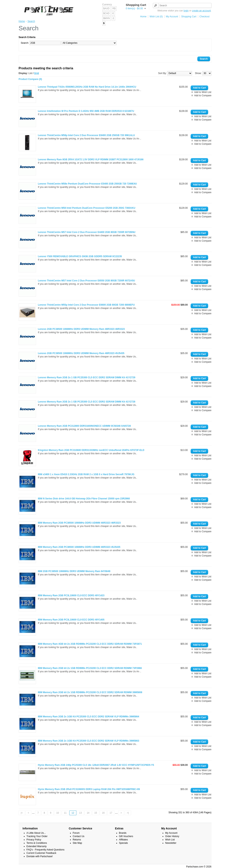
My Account (172, 17)
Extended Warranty (37, 846)
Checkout (205, 17)
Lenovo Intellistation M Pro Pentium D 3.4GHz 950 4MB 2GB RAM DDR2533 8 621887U (86, 111)
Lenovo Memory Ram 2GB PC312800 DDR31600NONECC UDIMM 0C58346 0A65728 (84, 426)
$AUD (106, 8)
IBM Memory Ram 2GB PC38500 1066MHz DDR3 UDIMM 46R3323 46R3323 (79, 523)
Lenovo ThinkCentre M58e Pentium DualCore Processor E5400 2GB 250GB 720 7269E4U (87, 184)
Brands (123, 833)
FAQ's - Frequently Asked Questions (46, 850)
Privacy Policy (34, 840)
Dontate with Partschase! (40, 856)
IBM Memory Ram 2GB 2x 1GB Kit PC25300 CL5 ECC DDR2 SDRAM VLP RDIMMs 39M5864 (89, 717)
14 (88, 813)
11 (65, 813)
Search (31, 21)
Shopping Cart (189, 17)
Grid (36, 73)
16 (103, 813)
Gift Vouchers (126, 836)
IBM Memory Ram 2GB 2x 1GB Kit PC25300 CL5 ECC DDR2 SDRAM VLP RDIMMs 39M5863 (89, 741)
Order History (172, 836)
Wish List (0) (156, 17)
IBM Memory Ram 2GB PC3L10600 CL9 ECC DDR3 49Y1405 (71, 620)
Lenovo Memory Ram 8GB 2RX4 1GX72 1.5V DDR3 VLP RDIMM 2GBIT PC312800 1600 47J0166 (91, 160)
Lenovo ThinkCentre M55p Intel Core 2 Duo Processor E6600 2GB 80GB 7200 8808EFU (86, 305)
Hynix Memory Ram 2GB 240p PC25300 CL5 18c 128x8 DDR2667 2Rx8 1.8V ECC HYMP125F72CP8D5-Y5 (96, 765)
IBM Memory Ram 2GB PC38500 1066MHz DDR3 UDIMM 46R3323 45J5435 (79, 547)
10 (58, 813)
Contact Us (79, 836)
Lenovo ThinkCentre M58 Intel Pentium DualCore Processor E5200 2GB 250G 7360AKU (87, 208)
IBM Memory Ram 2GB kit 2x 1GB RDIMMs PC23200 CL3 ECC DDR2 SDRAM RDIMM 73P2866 (90, 668)
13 (80, 813)
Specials (123, 843)
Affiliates (123, 840)
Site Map (77, 843)
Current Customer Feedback (41, 853)
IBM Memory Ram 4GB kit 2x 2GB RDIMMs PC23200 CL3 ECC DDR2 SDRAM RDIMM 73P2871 (90, 644)
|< (22, 813)
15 (96, 813)
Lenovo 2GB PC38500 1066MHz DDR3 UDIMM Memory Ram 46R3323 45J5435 (81, 353)
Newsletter (171, 843)
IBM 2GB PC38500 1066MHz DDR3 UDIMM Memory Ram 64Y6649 (74, 571)
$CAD (106, 13)
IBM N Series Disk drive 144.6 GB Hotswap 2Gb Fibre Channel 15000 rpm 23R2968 (84, 499)
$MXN (107, 18)
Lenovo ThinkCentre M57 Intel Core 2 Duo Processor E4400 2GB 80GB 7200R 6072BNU (87, 232)
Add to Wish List (203, 92)
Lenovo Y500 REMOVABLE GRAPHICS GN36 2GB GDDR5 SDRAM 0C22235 (80, 256)
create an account (201, 11)
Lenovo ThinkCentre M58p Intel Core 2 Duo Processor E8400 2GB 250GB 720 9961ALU (86, 135)
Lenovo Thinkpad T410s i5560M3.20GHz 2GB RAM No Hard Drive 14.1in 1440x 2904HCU (87, 87)
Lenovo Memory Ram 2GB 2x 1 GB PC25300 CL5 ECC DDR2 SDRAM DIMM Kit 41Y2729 (87, 377)
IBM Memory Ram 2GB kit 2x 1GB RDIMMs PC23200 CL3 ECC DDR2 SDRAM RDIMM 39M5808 (90, 692)
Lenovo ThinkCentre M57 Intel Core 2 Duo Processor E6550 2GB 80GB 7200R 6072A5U (87, 281)
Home (143, 17)
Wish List (170, 840)
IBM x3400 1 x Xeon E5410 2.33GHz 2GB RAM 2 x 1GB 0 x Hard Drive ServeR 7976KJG (86, 474)
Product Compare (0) (30, 79)
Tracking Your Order (37, 836)
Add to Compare (203, 96)
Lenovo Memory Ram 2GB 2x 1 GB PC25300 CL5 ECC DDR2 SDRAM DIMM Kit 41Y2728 (87, 402)
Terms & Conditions (37, 843)
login (186, 11)
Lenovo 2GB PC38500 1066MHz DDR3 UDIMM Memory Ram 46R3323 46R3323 (81, 329)
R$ (114, 8)
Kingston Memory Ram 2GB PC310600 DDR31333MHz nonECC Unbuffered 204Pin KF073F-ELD (91, 450)
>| (128, 813)
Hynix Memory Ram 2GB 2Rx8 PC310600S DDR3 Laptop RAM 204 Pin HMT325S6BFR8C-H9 (89, 789)
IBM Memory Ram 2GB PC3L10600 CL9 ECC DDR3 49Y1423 (71, 595)
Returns (77, 840)
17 (111, 813)
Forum (76, 833)
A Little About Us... (36, 833)
